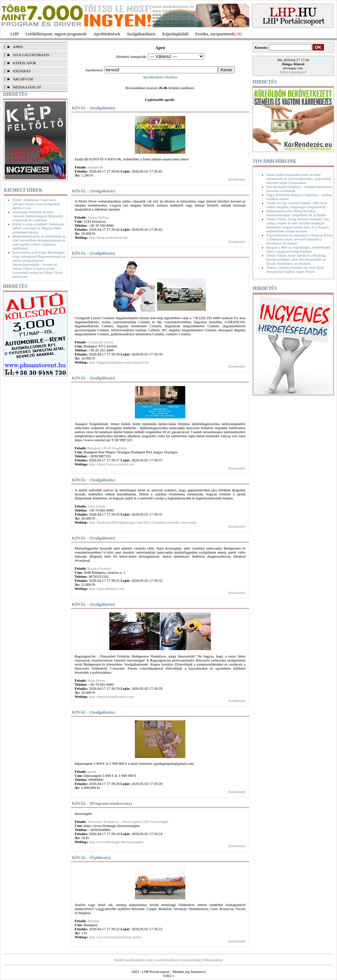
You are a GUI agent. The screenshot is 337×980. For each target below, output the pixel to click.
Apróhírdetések (107, 34)
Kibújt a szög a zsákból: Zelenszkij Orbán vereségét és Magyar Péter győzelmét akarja (38, 228)
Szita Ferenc (97, 506)
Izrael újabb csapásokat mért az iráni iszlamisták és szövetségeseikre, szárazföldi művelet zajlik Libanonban (299, 179)
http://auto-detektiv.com (106, 589)
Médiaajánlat (213, 960)
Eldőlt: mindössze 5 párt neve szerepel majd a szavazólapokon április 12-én (36, 204)
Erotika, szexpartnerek (215, 34)
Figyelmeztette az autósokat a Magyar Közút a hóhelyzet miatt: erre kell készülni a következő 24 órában (299, 239)
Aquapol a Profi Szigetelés (107, 448)
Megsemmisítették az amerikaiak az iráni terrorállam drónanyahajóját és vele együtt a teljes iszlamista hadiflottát (39, 242)
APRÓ (18, 47)
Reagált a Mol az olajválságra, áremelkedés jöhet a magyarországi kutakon (298, 249)
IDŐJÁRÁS (22, 71)
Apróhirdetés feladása (160, 77)
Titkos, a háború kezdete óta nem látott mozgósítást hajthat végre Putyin (295, 269)
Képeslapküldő (176, 34)
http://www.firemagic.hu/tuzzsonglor (116, 842)
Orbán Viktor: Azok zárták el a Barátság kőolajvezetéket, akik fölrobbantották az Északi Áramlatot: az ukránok (296, 259)
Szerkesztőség (190, 960)
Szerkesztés (237, 179)
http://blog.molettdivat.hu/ (108, 237)
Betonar (93, 921)
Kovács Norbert (99, 568)
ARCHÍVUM (23, 79)
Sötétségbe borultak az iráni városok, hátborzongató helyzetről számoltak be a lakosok (38, 216)
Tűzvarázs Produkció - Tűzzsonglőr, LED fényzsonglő (128, 822)
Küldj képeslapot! (293, 72)
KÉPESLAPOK (25, 63)
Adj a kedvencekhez (162, 960)
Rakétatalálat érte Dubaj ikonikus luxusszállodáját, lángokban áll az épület (296, 213)
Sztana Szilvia (98, 217)
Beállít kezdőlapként (130, 960)
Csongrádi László (100, 342)
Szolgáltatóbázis (141, 34)
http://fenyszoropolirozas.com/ (111, 696)
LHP (15, 34)
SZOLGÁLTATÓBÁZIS (31, 55)
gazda (92, 771)
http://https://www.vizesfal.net (111, 464)
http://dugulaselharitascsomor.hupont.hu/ (119, 362)
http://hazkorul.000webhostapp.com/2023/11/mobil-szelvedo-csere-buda (142, 522)
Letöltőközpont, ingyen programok (56, 34)
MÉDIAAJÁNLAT (27, 87)
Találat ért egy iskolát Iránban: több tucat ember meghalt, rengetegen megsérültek (297, 205)
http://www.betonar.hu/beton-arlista (115, 937)
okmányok (95, 167)
